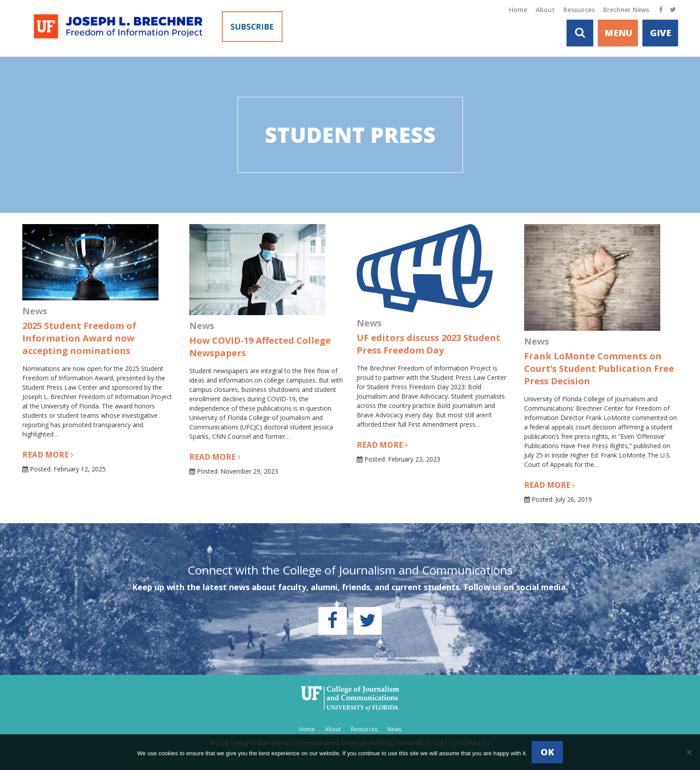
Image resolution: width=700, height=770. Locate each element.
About (545, 10)
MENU (618, 33)
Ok (547, 752)
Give (660, 33)
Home (518, 10)
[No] (689, 752)
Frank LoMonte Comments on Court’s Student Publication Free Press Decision (599, 368)
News (394, 729)
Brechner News (626, 10)
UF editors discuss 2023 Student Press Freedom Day (429, 344)
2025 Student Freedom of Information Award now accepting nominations (79, 338)
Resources (579, 10)
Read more (48, 455)
